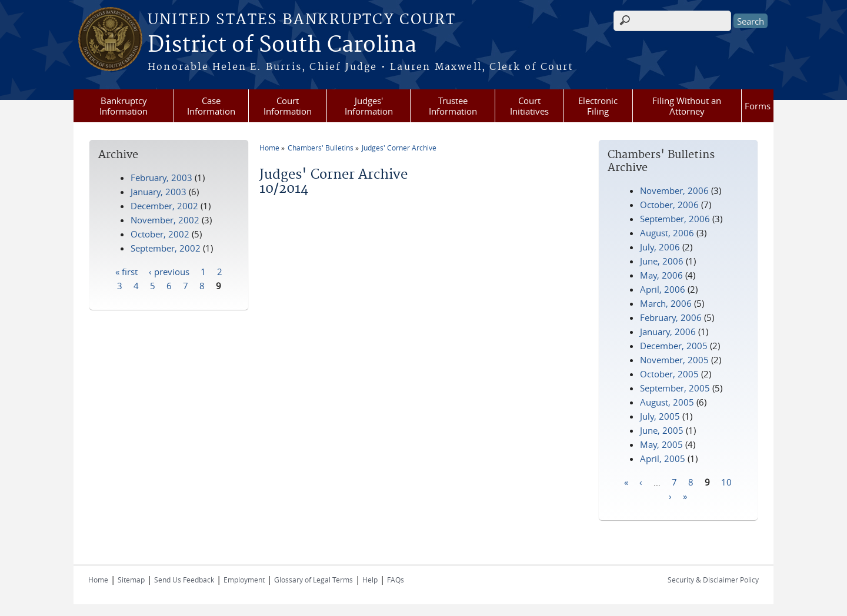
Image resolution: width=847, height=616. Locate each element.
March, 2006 (666, 303)
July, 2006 (660, 247)
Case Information (211, 106)
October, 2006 (669, 205)
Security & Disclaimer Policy (713, 580)
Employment (244, 580)
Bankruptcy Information (124, 106)
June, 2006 (662, 261)
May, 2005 (661, 444)
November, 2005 (674, 360)
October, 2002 (160, 234)
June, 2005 (662, 430)
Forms (758, 106)
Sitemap (131, 580)
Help (370, 580)
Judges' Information (369, 106)
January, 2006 (668, 332)
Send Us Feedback (184, 580)
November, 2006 (674, 190)
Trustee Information (453, 106)
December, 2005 (674, 346)
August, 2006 (667, 233)
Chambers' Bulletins (321, 148)
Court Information (288, 106)
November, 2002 (165, 220)
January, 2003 (159, 192)
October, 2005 (669, 374)
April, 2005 (663, 458)
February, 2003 (161, 178)
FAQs (396, 580)
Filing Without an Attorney (687, 106)
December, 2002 (164, 206)
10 (726, 481)
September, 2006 (675, 219)
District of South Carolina (282, 45)
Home (269, 148)
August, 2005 (667, 402)
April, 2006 (663, 289)
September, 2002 (166, 248)
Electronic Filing (598, 106)
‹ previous (169, 271)
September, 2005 (675, 388)
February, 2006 (671, 317)
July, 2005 (660, 416)
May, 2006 (661, 275)
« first (126, 271)
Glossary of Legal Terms (314, 580)
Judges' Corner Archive (399, 148)
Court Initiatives (529, 106)
